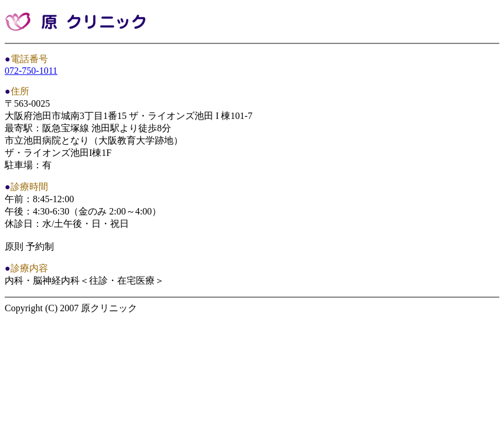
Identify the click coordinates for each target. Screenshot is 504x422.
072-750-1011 (31, 71)
